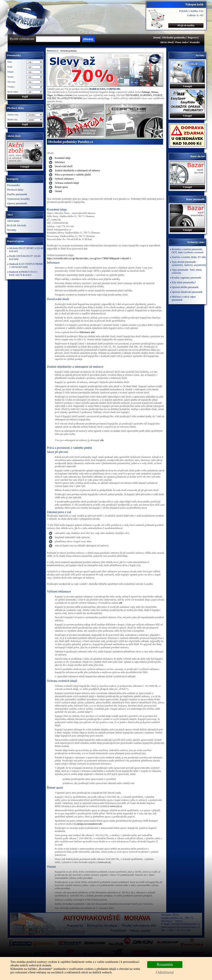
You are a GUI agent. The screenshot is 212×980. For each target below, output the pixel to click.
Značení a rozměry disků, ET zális (189, 257)
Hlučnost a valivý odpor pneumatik (184, 298)
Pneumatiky (13, 185)
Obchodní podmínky (174, 37)
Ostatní (58, 191)
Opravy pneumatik (17, 203)
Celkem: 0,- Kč (195, 15)
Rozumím (165, 964)
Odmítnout (165, 972)
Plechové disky (15, 190)
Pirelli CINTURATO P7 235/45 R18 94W (25, 258)
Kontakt (195, 42)
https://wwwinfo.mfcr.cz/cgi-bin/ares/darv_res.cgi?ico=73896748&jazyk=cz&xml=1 (89, 258)
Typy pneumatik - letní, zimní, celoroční (187, 271)
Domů (157, 37)
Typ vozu (11, 82)
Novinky (12, 230)
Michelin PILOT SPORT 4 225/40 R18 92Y (26, 250)
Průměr (10, 72)
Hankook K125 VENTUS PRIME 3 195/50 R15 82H (26, 266)
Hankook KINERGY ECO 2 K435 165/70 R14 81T (23, 273)
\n (35, 120)
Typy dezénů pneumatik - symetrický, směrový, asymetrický (189, 263)
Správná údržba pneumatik (185, 287)
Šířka (10, 62)
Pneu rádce (182, 42)
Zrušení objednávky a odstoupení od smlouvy (77, 170)
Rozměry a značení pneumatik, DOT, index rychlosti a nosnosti (188, 251)
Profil (10, 67)
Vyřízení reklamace (64, 179)
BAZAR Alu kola (17, 225)
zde (102, 440)
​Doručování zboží (64, 166)
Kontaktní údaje (63, 158)
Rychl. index (13, 92)
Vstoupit (25, 167)
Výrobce (11, 87)
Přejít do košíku (186, 26)
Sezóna (10, 77)
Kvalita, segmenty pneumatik (186, 278)
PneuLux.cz (52, 51)
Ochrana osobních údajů (67, 183)
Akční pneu (13, 221)
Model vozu (12, 120)
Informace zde (87, 332)
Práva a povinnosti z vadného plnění (73, 175)
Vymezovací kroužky (18, 199)
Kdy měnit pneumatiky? (184, 282)
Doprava (193, 37)
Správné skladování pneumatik (187, 292)
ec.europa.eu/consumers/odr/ (88, 824)
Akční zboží (167, 42)
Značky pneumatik (17, 194)
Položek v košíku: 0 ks (191, 11)
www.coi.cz (116, 806)
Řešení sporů (61, 187)
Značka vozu (13, 115)
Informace (60, 162)
